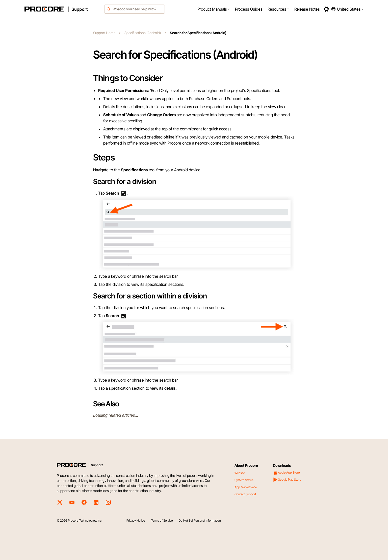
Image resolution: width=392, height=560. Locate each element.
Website (240, 473)
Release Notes (307, 9)
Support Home (104, 33)
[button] (214, 9)
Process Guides (249, 9)
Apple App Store (286, 473)
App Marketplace (246, 487)
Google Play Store (287, 480)
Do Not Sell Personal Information (200, 520)
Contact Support (245, 494)
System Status (244, 480)
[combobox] (135, 9)
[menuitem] (214, 9)
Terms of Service (162, 520)
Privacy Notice (136, 520)
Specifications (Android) (143, 33)
